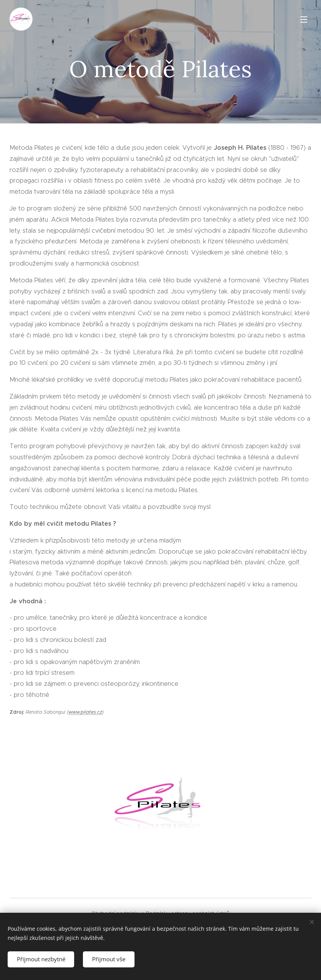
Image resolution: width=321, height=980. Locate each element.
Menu (304, 19)
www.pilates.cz (85, 712)
